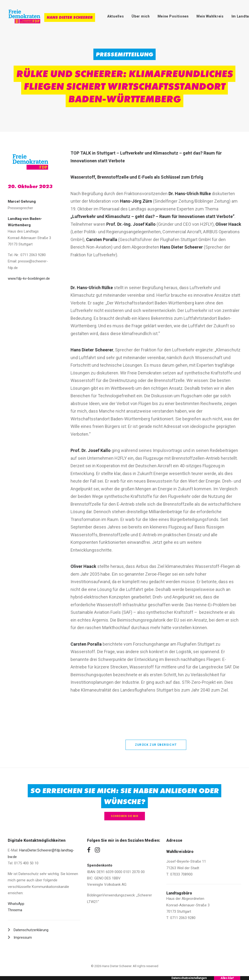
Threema (15, 910)
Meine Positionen (173, 16)
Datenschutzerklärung (31, 930)
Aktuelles (116, 16)
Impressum (23, 937)
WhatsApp (16, 904)
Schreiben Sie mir (125, 816)
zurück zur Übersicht (156, 745)
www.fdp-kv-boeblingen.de (29, 278)
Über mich (141, 16)
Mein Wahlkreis (210, 16)
